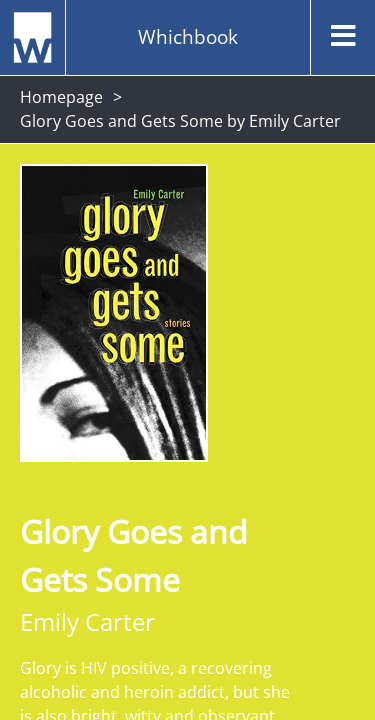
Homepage (61, 97)
